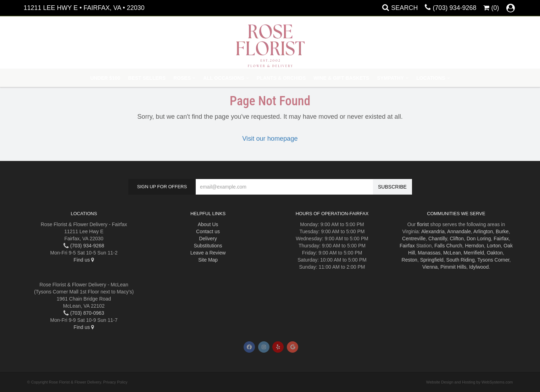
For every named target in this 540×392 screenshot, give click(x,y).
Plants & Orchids (281, 78)
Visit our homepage (270, 139)
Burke (502, 231)
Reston (410, 260)
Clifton (457, 239)
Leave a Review (208, 253)
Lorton (494, 246)
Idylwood (479, 267)
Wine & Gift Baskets (341, 78)
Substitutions (208, 246)
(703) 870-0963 (84, 313)
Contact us (208, 231)
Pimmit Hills (453, 267)
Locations (431, 78)
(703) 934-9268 (454, 8)
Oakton (495, 253)
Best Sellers (147, 78)
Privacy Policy (115, 382)
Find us (84, 260)
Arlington (483, 231)
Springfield (432, 260)
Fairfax (501, 239)
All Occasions (224, 78)
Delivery (208, 239)
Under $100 (105, 78)
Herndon (474, 246)
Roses (182, 78)
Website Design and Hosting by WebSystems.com (470, 382)
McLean (452, 253)
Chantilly (438, 239)
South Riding (461, 260)
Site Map (208, 260)
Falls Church (448, 246)
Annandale (459, 231)
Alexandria (433, 231)
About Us (208, 224)
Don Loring (479, 239)
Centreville (414, 239)
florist (423, 224)
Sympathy (390, 78)
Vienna (430, 267)
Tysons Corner (493, 260)
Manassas (429, 253)
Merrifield (474, 253)
